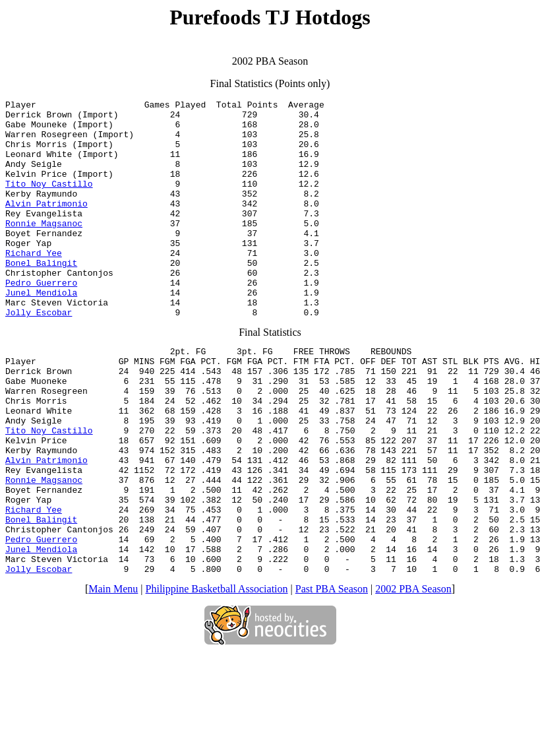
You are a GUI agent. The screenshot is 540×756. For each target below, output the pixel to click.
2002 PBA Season (413, 678)
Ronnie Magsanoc (44, 249)
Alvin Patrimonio (46, 225)
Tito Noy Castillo (49, 201)
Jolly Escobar (39, 356)
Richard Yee (34, 284)
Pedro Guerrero (41, 320)
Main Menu (113, 678)
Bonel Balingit (41, 296)
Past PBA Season (332, 678)
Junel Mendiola (41, 332)
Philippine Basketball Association (217, 678)
